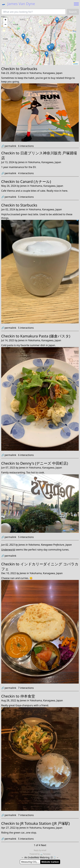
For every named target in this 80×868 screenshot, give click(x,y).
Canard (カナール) (36, 181)
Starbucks (29, 69)
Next (44, 845)
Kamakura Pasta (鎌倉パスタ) (45, 336)
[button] (28, 41)
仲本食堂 (28, 696)
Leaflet (75, 63)
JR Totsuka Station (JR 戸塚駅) (45, 823)
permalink (9, 146)
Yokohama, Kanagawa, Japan (46, 73)
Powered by (35, 854)
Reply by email (40, 850)
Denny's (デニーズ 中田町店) (44, 463)
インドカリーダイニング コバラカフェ (40, 566)
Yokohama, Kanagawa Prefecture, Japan (50, 545)
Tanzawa (45, 854)
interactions (26, 146)
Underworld (8, 550)
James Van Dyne (18, 4)
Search (73, 12)
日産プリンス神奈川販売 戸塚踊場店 (39, 155)
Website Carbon (50, 862)
